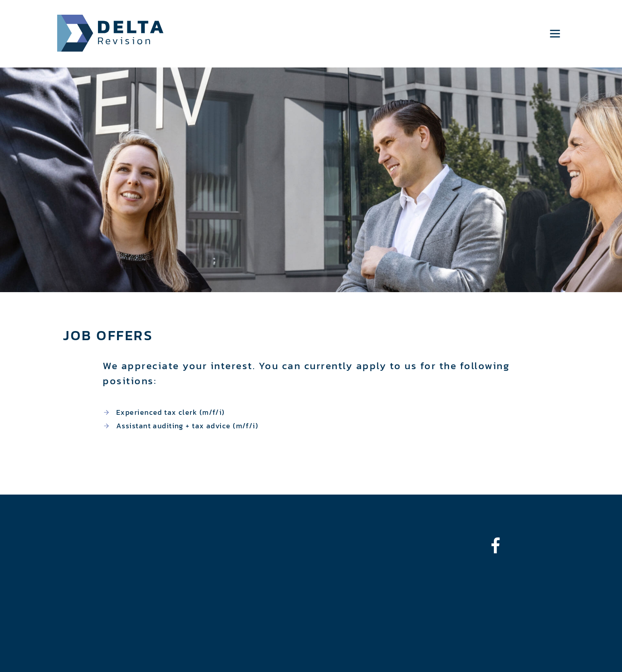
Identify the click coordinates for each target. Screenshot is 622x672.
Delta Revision (110, 33)
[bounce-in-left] (499, 545)
